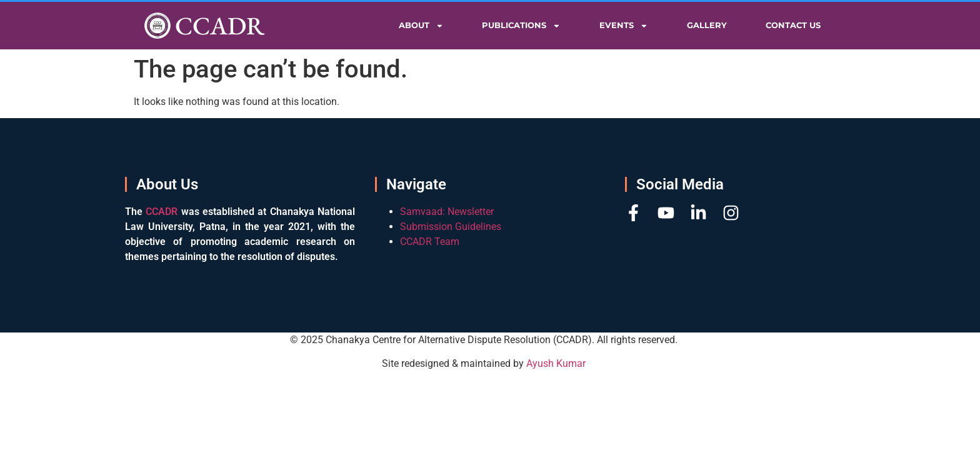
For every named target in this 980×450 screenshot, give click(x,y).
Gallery (707, 25)
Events (624, 26)
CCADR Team (430, 242)
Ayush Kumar (556, 363)
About (421, 26)
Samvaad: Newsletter (447, 212)
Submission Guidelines (451, 227)
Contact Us (793, 25)
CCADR (220, 26)
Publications (521, 26)
